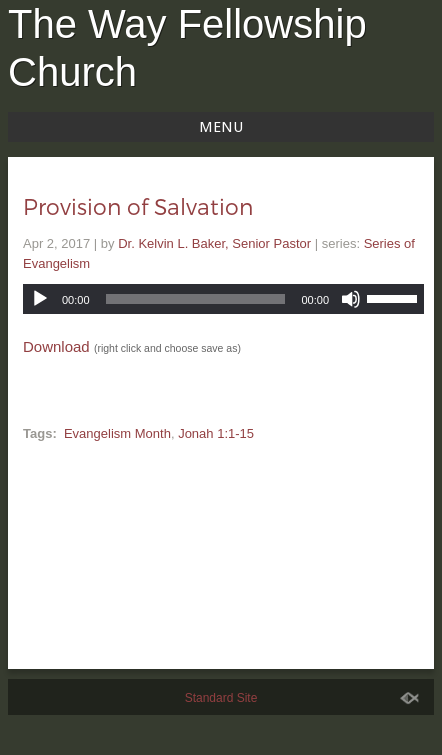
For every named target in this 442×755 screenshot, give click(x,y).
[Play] (40, 299)
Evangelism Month (117, 433)
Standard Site (221, 698)
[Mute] (351, 299)
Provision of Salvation (138, 206)
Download (56, 346)
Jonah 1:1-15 (216, 433)
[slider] (196, 299)
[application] (223, 299)
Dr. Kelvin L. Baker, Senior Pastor (214, 243)
